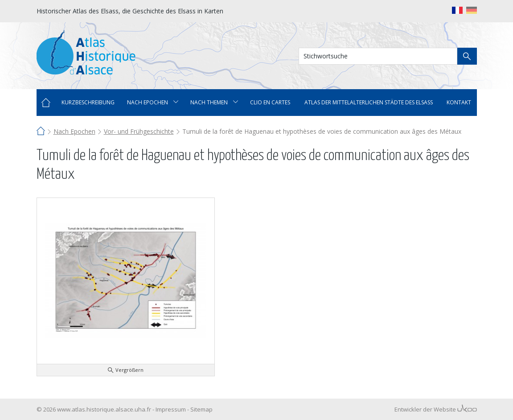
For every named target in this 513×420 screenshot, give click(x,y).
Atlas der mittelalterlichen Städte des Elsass (369, 102)
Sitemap (201, 409)
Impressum (171, 409)
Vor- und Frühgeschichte (139, 131)
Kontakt (459, 102)
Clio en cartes (270, 102)
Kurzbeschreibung (88, 102)
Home (46, 103)
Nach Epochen (74, 131)
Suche (467, 56)
